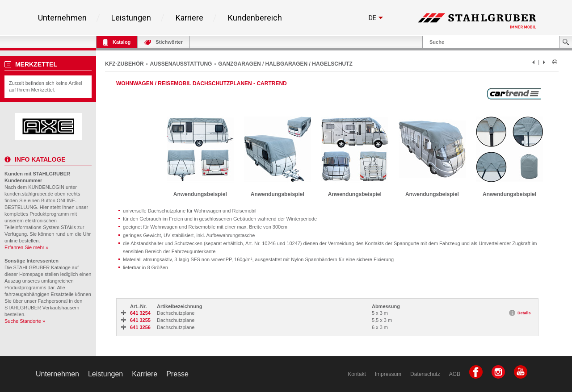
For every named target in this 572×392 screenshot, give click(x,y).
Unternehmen (62, 18)
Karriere (189, 18)
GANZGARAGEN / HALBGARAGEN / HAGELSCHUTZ (285, 64)
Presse (177, 374)
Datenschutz (425, 374)
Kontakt (357, 374)
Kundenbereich (255, 18)
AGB (455, 374)
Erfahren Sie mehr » (26, 247)
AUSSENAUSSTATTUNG (181, 64)
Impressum (388, 374)
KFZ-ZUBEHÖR (124, 64)
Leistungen (131, 18)
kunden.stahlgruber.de (29, 194)
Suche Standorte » (25, 321)
